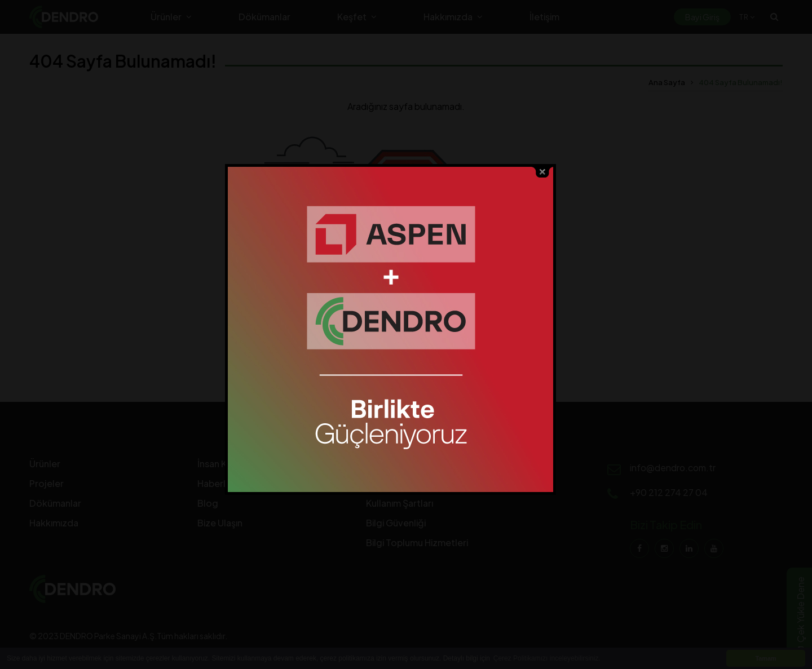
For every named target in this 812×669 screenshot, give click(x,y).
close (558, 174)
